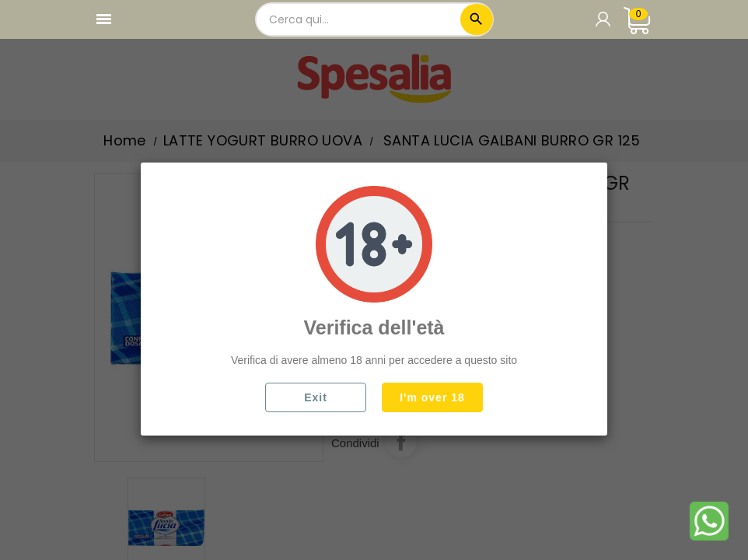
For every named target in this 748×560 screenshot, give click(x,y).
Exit (316, 397)
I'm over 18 (432, 397)
